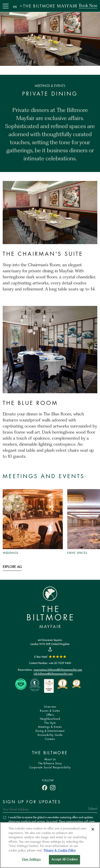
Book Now (88, 6)
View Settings (31, 860)
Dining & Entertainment (50, 731)
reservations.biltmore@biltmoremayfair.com (58, 670)
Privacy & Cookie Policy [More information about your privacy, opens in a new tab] (60, 851)
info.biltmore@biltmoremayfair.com (53, 674)
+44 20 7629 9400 (60, 663)
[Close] (93, 829)
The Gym (50, 723)
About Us (50, 759)
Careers (50, 739)
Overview (50, 707)
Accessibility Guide (50, 735)
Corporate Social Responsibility (50, 768)
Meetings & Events (50, 727)
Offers (50, 715)
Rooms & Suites (50, 711)
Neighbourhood (50, 719)
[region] (50, 845)
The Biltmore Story (50, 764)
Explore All (12, 567)
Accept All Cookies (64, 860)
